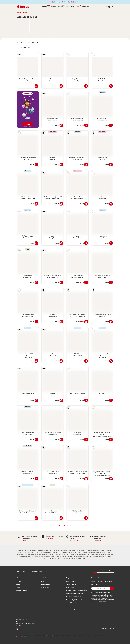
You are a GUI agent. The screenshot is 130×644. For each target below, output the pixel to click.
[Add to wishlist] (36, 54)
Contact (21, 571)
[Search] (102, 7)
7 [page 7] (70, 525)
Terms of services (71, 584)
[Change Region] (37, 571)
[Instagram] (17, 629)
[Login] (112, 7)
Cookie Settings (71, 609)
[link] (23, 26)
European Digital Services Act (75, 600)
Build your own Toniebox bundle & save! (65, 2)
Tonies (25, 12)
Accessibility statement (73, 603)
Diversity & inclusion (22, 591)
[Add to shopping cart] (36, 86)
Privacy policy (70, 588)
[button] (106, 7)
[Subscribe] (112, 588)
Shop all (19, 12)
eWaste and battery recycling (75, 594)
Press (43, 581)
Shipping (19, 581)
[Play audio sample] (19, 54)
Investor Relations (46, 584)
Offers (18, 584)
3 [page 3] (64, 525)
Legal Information (71, 581)
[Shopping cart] (109, 7)
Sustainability (45, 588)
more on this (26, 540)
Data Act (69, 606)
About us (19, 588)
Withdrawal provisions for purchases (77, 591)
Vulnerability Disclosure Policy (75, 597)
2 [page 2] (60, 525)
